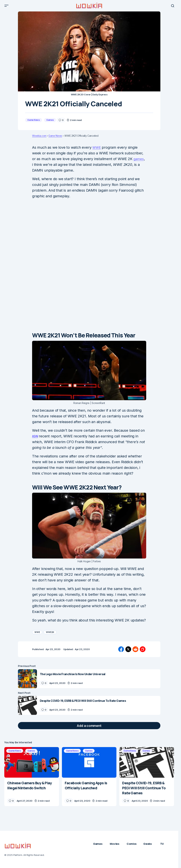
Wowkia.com (39, 139)
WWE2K (50, 635)
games (139, 162)
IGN (35, 439)
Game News (34, 123)
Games (50, 123)
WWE (97, 150)
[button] (6, 7)
